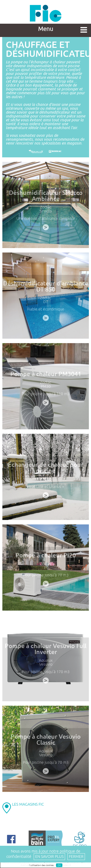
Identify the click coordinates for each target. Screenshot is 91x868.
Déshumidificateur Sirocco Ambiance (45, 197)
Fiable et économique (46, 310)
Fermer (76, 857)
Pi (45, 569)
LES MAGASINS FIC (28, 804)
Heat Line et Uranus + (45, 487)
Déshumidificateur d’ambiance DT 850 (45, 287)
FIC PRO (79, 839)
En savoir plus (49, 857)
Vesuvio (46, 665)
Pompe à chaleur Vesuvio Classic (45, 740)
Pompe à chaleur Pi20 (45, 556)
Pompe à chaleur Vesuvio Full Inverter (45, 650)
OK (59, 865)
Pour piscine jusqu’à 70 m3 (45, 576)
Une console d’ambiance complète (45, 219)
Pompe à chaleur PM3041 (45, 375)
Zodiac (45, 208)
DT (46, 303)
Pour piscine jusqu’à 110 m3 (46, 394)
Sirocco (45, 212)
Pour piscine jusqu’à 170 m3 (46, 672)
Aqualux (46, 661)
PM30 (45, 387)
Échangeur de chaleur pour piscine (45, 469)
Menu (46, 29)
